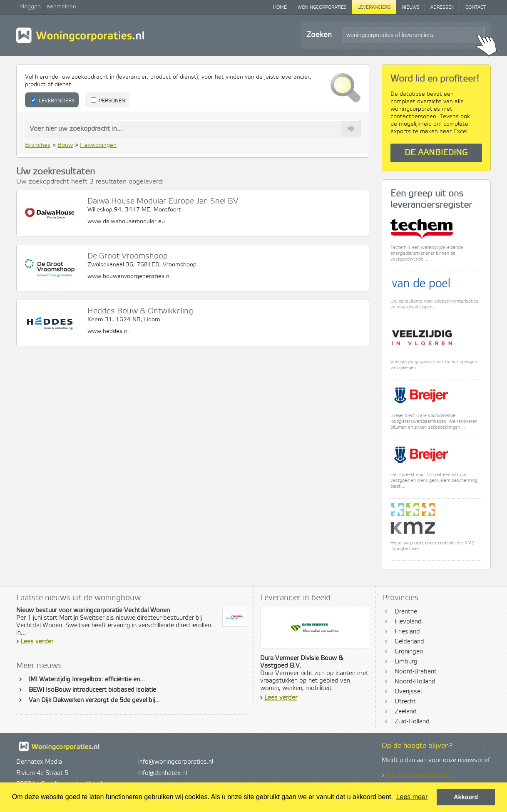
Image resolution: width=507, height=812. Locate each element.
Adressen (442, 7)
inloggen (30, 7)
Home (280, 7)
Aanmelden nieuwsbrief (418, 775)
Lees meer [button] (412, 797)
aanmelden (61, 7)
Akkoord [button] (466, 797)
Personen (108, 101)
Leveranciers (374, 7)
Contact (476, 7)
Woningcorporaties (322, 7)
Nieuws (411, 7)
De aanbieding (436, 153)
